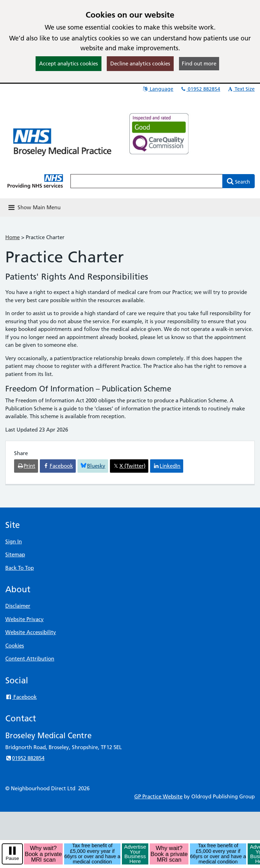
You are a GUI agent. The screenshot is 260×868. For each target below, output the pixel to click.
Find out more (199, 63)
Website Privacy (24, 619)
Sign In (14, 541)
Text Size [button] (241, 89)
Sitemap (15, 554)
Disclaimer (18, 606)
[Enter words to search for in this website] (147, 181)
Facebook (21, 697)
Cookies (15, 646)
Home (13, 237)
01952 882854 (200, 89)
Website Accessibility (31, 632)
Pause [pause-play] (12, 858)
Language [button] (158, 89)
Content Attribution (30, 659)
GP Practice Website (158, 796)
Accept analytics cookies (69, 63)
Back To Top (20, 568)
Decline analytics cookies (140, 63)
